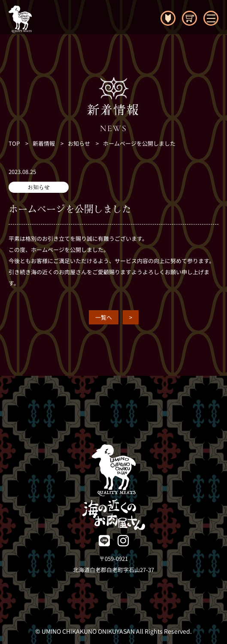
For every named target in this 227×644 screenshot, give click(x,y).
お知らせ (79, 143)
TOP (14, 143)
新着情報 (44, 143)
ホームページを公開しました (139, 143)
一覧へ (104, 317)
